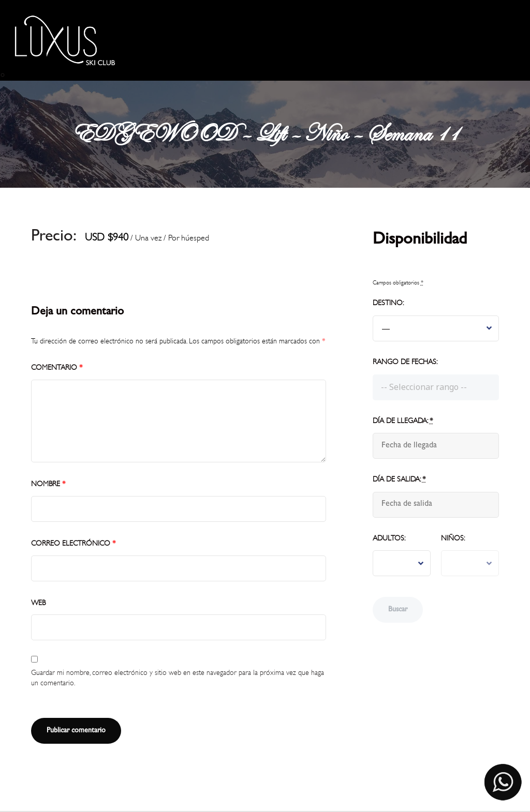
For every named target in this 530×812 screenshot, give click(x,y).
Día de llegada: (403, 421)
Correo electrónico (73, 543)
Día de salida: (399, 479)
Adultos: (389, 538)
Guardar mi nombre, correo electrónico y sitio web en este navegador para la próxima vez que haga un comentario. (178, 678)
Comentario (57, 367)
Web (38, 603)
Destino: (388, 303)
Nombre (48, 484)
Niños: (453, 538)
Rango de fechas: (405, 362)
